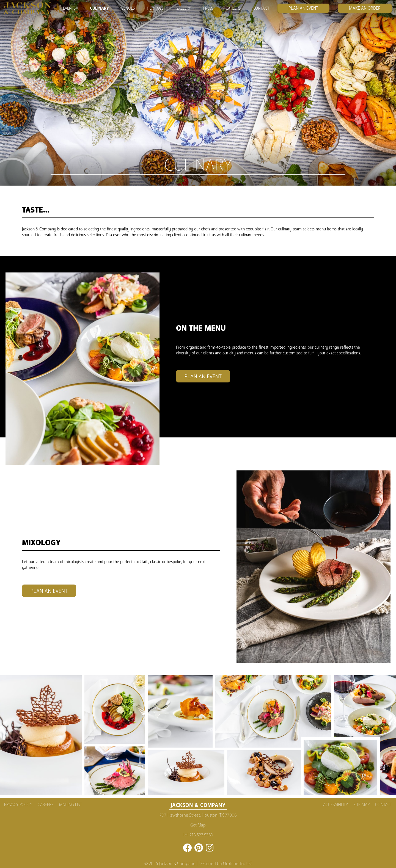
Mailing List (71, 805)
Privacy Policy (18, 805)
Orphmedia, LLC (237, 864)
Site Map (361, 805)
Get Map (198, 825)
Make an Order (365, 8)
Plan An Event (303, 8)
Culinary (99, 8)
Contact (261, 8)
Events (70, 8)
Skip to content (20, 25)
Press (208, 8)
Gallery (183, 8)
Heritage (155, 8)
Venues (128, 8)
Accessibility (335, 805)
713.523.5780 (201, 835)
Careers (233, 8)
